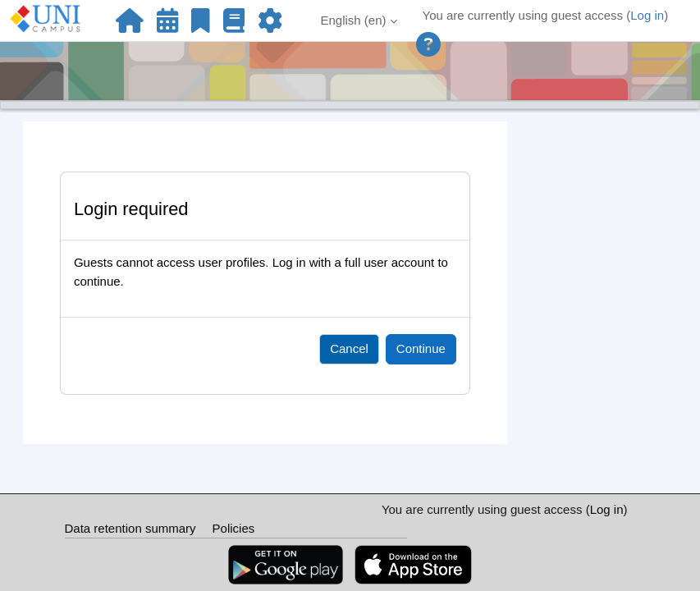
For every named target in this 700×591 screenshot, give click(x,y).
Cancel (349, 348)
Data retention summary (130, 528)
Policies (234, 528)
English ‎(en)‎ (353, 20)
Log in (647, 15)
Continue (421, 348)
